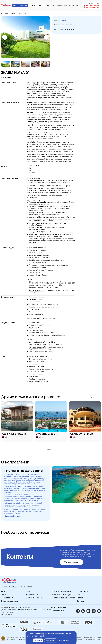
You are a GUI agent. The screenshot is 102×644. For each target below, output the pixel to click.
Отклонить (51, 640)
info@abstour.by (58, 611)
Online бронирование (61, 591)
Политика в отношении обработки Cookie (88, 637)
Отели (13, 13)
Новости (80, 598)
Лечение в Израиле (35, 598)
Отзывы (80, 595)
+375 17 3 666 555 (58, 608)
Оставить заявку (71, 562)
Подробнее (64, 640)
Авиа (53, 5)
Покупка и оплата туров (62, 595)
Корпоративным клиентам (63, 598)
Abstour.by (5, 13)
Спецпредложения (9, 601)
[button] (46, 37)
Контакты (81, 601)
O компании (74, 5)
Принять (38, 640)
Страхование (32, 595)
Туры (48, 5)
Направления (62, 5)
